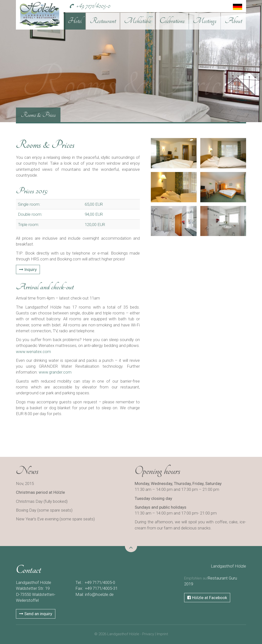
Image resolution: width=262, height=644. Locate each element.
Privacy (148, 634)
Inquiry (28, 269)
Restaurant (103, 21)
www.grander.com (55, 372)
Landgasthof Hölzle (228, 566)
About (233, 21)
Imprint (162, 634)
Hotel (75, 21)
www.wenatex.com (33, 352)
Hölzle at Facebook (207, 598)
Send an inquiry (36, 614)
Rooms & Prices (38, 115)
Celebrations (172, 21)
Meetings (205, 21)
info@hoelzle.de (99, 594)
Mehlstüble (138, 21)
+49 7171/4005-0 (93, 6)
